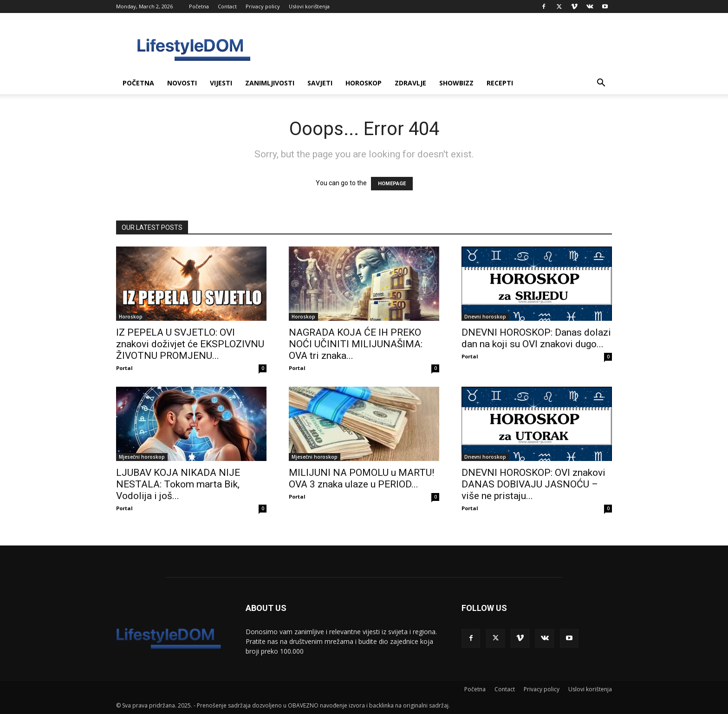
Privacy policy (263, 6)
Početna (199, 6)
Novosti (182, 83)
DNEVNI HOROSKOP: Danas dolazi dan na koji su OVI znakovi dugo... (536, 338)
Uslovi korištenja (309, 6)
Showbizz (456, 83)
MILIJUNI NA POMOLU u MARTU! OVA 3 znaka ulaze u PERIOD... (361, 478)
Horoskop (364, 83)
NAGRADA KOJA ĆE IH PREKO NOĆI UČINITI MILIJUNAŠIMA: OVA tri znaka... (356, 344)
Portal (124, 368)
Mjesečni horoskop (142, 457)
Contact (227, 6)
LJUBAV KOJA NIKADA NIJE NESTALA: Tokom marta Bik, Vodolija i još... (178, 484)
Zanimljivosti (270, 83)
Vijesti (221, 83)
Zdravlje (410, 83)
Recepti (500, 83)
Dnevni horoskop (485, 317)
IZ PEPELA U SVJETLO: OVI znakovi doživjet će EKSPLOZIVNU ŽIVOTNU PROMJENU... (190, 344)
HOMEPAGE (392, 184)
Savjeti (320, 83)
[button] (601, 84)
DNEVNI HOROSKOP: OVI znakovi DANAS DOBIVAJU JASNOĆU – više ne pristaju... (533, 484)
